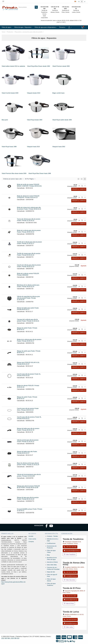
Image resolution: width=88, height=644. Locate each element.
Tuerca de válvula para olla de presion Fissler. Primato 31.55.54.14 (29, 220)
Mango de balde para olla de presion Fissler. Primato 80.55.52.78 (28, 429)
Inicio (3, 32)
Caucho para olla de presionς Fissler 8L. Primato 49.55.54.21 (29, 418)
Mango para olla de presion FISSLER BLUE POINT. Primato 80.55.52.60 (28, 487)
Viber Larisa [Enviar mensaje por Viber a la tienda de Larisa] (68, 627)
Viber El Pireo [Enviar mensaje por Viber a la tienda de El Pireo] (69, 603)
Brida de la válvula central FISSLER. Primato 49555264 (28, 274)
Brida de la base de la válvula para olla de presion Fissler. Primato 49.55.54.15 (29, 208)
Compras (31, 542)
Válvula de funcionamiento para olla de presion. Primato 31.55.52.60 (29, 475)
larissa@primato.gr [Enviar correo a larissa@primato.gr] (70, 623)
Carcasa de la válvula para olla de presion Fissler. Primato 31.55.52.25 (28, 320)
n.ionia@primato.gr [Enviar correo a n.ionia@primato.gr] (70, 576)
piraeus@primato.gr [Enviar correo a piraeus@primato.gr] (71, 600)
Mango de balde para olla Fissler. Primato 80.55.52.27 (27, 452)
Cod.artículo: (21, 188)
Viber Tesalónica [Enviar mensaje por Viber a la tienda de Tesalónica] (70, 554)
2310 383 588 (5, 638)
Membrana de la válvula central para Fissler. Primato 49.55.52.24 (28, 286)
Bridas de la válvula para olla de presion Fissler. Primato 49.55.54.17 (29, 340)
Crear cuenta (32, 539)
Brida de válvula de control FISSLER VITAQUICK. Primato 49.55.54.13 (28, 197)
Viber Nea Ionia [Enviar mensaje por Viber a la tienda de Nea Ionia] (69, 580)
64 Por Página (30, 179)
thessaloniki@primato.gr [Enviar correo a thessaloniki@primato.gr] (72, 551)
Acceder (31, 536)
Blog (48, 555)
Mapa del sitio (51, 572)
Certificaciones (51, 543)
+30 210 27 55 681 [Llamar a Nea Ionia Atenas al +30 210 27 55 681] (70, 572)
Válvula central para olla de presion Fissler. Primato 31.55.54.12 (28, 441)
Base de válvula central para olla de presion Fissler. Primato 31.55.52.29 (28, 464)
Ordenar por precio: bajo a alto (13, 179)
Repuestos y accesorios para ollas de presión (29, 32)
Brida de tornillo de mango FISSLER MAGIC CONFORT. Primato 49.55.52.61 (29, 185)
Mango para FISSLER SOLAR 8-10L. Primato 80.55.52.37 (28, 363)
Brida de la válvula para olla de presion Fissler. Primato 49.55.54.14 (29, 231)
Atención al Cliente (52, 562)
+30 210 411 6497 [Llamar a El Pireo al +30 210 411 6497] (70, 596)
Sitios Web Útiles (52, 565)
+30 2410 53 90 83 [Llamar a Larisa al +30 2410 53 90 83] (70, 619)
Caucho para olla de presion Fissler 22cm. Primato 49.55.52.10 (28, 409)
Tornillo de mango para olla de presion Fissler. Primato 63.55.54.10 (29, 254)
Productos (10, 32)
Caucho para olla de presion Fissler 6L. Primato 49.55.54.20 (29, 375)
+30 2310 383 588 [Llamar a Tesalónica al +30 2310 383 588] (70, 547)
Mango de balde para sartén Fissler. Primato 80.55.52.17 (28, 309)
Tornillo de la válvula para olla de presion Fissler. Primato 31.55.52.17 (29, 243)
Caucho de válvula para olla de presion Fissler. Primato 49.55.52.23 (29, 266)
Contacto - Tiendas (52, 536)
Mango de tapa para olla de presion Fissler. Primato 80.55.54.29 (28, 498)
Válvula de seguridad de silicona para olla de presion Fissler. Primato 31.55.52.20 (28, 298)
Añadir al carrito (79, 189)
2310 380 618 (15, 638)
